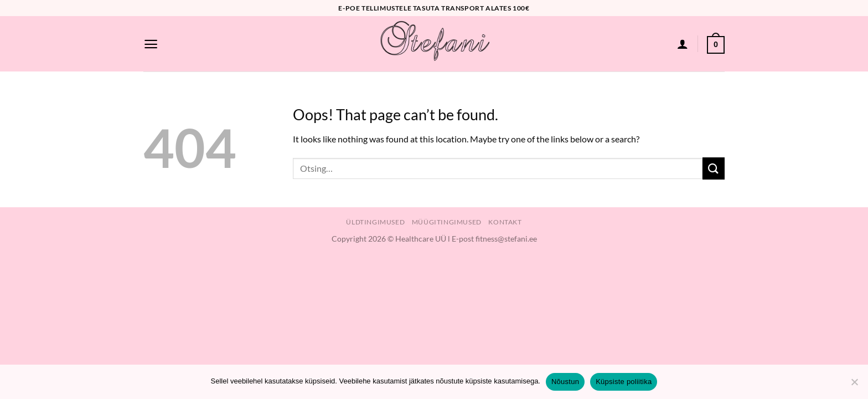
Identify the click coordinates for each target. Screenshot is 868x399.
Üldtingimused (375, 222)
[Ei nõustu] (854, 385)
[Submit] (714, 168)
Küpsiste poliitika (624, 382)
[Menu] (151, 44)
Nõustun (565, 382)
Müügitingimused (447, 222)
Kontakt (505, 222)
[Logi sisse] (683, 44)
